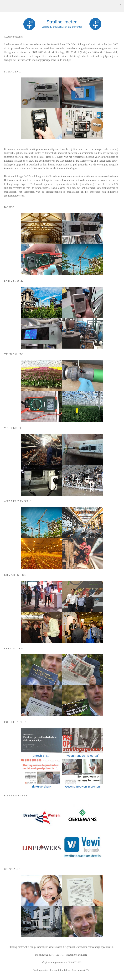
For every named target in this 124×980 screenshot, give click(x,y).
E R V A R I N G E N (15, 575)
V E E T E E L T (13, 428)
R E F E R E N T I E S (16, 796)
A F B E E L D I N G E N (17, 501)
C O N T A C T (12, 869)
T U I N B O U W (13, 354)
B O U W (9, 207)
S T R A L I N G (12, 72)
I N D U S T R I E (13, 281)
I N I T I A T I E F (13, 649)
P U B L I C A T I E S (15, 722)
